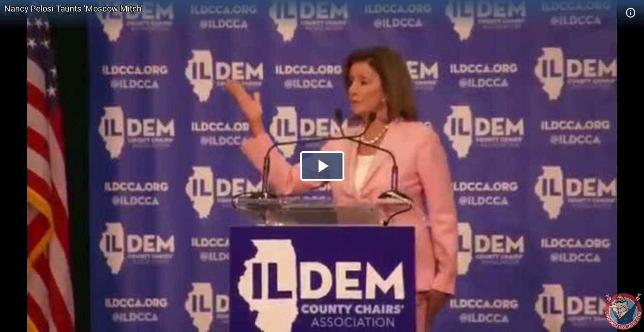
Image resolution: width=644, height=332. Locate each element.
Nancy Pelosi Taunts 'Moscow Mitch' (74, 9)
